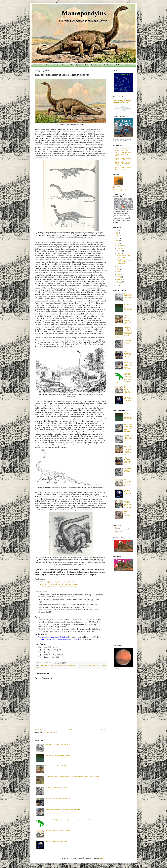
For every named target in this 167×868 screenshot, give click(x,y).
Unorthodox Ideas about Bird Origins (124, 257)
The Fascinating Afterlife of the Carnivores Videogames (58, 587)
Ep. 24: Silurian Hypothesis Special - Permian (123, 168)
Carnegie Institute (44, 665)
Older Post (103, 729)
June (119, 269)
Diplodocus (53, 665)
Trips (64, 65)
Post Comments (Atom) (50, 732)
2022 (117, 238)
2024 (117, 233)
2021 (117, 241)
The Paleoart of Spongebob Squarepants (128, 307)
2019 (117, 285)
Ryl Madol (119, 65)
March (119, 277)
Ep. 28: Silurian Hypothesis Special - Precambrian (123, 150)
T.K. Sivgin (119, 187)
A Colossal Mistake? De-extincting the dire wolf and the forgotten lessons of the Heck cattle (72, 777)
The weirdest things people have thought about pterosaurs (59, 584)
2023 (117, 236)
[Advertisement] (123, 608)
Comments (119, 532)
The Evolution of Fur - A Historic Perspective (128, 390)
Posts (117, 528)
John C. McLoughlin (83, 665)
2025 (117, 230)
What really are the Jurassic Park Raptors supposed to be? (128, 320)
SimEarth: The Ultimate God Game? (128, 399)
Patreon (128, 65)
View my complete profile (121, 190)
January (120, 282)
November (120, 248)
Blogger (102, 858)
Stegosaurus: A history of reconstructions (128, 296)
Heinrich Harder (73, 665)
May (118, 272)
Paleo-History (38, 65)
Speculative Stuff (82, 65)
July (118, 266)
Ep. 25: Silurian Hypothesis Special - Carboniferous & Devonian (123, 164)
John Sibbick (92, 665)
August (119, 254)
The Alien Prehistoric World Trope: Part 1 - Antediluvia (128, 504)
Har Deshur (108, 65)
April (119, 274)
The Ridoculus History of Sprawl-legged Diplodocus (124, 262)
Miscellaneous (96, 65)
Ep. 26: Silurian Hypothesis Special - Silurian (123, 159)
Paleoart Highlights (52, 65)
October (120, 251)
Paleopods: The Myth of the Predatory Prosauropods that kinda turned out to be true (70, 820)
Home (71, 729)
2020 (117, 243)
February (120, 279)
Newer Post (39, 729)
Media (71, 65)
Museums (99, 665)
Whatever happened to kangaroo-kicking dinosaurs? (57, 582)
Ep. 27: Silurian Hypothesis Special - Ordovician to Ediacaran (123, 154)
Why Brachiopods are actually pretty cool (128, 354)
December (120, 246)
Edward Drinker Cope (62, 665)
